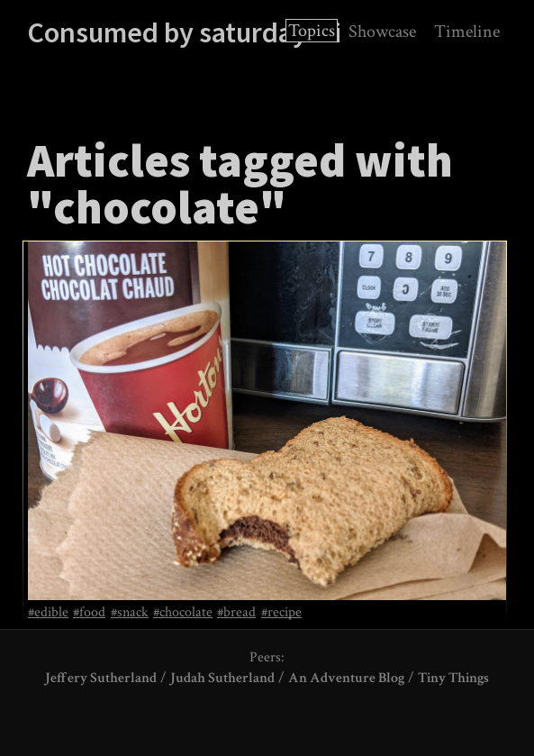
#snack (130, 613)
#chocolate (183, 613)
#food (89, 613)
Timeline (467, 32)
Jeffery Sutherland (101, 678)
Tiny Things (453, 678)
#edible (48, 613)
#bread (236, 613)
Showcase (382, 32)
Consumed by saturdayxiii (184, 32)
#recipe (281, 613)
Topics (312, 31)
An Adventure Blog (346, 678)
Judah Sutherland (222, 678)
